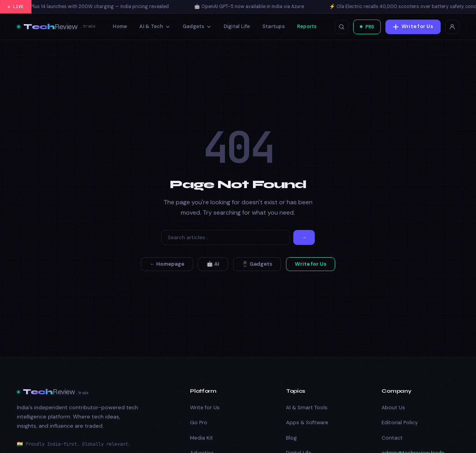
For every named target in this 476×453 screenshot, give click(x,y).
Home (119, 26)
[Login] (452, 27)
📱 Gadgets (257, 264)
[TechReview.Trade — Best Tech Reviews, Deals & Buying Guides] (56, 27)
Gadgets (196, 26)
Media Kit (202, 438)
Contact (392, 438)
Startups (272, 26)
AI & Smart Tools (307, 408)
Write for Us (413, 26)
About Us (393, 408)
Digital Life (236, 26)
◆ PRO (365, 27)
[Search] (226, 237)
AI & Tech (154, 26)
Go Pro (199, 422)
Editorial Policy (400, 422)
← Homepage (167, 264)
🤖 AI (213, 264)
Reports (306, 26)
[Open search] (339, 27)
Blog (291, 438)
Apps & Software (307, 422)
